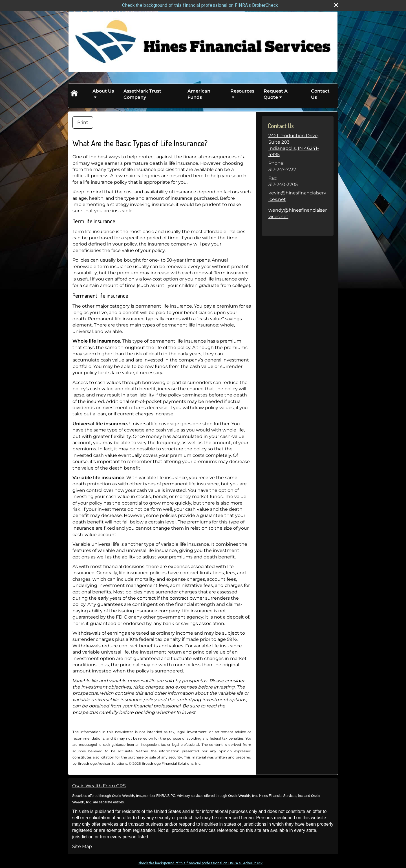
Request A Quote (276, 94)
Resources (242, 91)
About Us (103, 91)
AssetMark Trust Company (142, 94)
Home (74, 94)
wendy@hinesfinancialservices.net (298, 213)
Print (83, 122)
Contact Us (320, 94)
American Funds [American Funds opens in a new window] (199, 94)
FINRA (161, 796)
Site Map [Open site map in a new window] (82, 846)
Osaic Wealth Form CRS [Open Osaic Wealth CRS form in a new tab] (99, 786)
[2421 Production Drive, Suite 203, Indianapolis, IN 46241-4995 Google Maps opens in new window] (298, 145)
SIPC (171, 796)
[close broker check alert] (336, 5)
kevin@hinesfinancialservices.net (297, 196)
